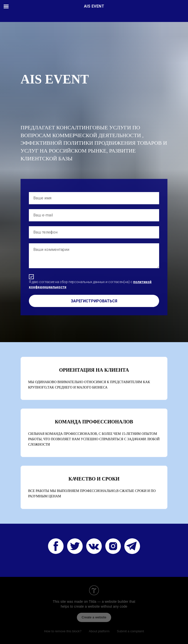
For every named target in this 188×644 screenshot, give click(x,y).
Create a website (94, 617)
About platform (99, 631)
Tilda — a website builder (109, 602)
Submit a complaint (130, 631)
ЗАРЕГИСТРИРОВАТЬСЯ (94, 301)
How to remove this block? (63, 631)
